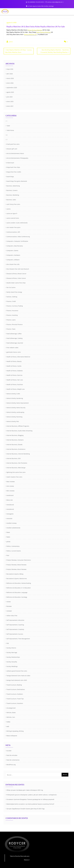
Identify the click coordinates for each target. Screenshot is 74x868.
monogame (10, 514)
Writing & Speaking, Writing (15, 731)
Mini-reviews (10, 491)
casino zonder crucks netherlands (17, 223)
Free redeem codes (12, 347)
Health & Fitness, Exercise (14, 375)
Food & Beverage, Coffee (14, 333)
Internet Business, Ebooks (14, 444)
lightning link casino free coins (16, 472)
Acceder (9, 750)
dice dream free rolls (13, 264)
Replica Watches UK (30, 34)
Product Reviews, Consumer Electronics (19, 560)
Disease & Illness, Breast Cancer (16, 273)
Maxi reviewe (11, 481)
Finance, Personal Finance (15, 324)
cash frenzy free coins (13, 204)
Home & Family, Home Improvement (18, 403)
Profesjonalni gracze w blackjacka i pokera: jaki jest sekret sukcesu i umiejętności (32, 795)
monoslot (9, 518)
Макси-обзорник (12, 735)
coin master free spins (13, 227)
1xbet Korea (10, 130)
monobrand (10, 504)
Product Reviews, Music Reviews (16, 569)
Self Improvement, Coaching (15, 625)
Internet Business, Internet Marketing (18, 454)
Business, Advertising (13, 186)
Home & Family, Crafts (13, 393)
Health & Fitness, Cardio (14, 366)
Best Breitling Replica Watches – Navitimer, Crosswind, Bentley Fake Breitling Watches (55, 51)
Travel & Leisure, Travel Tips (15, 699)
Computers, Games (12, 250)
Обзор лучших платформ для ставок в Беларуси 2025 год (25, 790)
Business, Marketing (13, 195)
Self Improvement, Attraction (15, 620)
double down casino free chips (16, 283)
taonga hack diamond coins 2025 (17, 680)
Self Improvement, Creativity (15, 629)
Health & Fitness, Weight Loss (16, 389)
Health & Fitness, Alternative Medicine (18, 357)
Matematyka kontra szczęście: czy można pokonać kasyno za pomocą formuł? (30, 804)
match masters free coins (14, 477)
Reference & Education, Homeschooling (19, 583)
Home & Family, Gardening (15, 398)
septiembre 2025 (12, 87)
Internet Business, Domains (15, 440)
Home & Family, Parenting (14, 417)
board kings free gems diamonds (17, 181)
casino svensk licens (13, 218)
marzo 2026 (10, 78)
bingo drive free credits (14, 172)
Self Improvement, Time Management (18, 638)
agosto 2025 (10, 92)
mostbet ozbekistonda (13, 527)
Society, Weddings (12, 666)
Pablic (8, 537)
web (8, 726)
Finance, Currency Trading (15, 306)
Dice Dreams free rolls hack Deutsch (18, 269)
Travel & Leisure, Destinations (16, 689)
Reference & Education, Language (17, 592)
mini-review (10, 486)
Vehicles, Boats (11, 712)
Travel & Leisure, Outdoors (15, 694)
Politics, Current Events (14, 551)
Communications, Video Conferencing (18, 236)
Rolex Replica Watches (35, 30)
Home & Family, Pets (13, 421)
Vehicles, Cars (11, 717)
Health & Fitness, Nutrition (15, 384)
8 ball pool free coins (13, 144)
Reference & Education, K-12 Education (19, 588)
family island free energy (14, 292)
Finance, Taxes (11, 329)
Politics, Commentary (13, 546)
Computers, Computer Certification (17, 241)
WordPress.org (11, 764)
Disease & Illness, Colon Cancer (16, 278)
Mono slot (10, 500)
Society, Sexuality (12, 661)
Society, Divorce (11, 648)
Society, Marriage (12, 652)
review (9, 601)
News (8, 532)
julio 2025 (10, 97)
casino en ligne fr (12, 213)
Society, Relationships (13, 657)
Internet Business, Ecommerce (16, 449)
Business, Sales (11, 199)
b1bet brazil (10, 162)
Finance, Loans (11, 320)
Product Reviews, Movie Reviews (16, 565)
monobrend (10, 509)
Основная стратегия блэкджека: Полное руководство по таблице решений (30, 799)
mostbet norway (11, 523)
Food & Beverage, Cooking (14, 338)
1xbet (8, 126)
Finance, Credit (11, 301)
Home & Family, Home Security (16, 407)
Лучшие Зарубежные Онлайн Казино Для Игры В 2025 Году (26, 808)
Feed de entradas (12, 755)
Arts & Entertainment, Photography (17, 158)
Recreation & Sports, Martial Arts (17, 578)
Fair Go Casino (11, 287)
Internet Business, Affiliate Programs (18, 426)
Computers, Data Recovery (15, 246)
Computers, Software (13, 259)
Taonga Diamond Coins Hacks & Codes (18, 675)
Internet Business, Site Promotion (17, 463)
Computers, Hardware (13, 255)
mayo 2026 (10, 69)
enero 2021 (10, 106)
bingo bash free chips (13, 167)
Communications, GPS (13, 232)
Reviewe (9, 606)
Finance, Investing (12, 315)
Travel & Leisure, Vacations (15, 703)
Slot (8, 643)
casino (8, 209)
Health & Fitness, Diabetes (15, 370)
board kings (10, 176)
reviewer (9, 611)
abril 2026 (10, 74)
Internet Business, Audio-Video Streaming (19, 431)
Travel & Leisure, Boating (14, 685)
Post (8, 555)
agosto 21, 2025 (11, 23)
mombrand (10, 495)
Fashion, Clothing (12, 296)
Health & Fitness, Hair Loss (15, 380)
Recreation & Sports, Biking (15, 574)
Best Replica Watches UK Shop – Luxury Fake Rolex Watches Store (18, 51)
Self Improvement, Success (15, 634)
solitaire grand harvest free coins (17, 671)
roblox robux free (12, 615)
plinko (8, 541)
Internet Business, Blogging (15, 435)
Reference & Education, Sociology (17, 597)
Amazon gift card (12, 149)
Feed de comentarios (13, 760)
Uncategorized (11, 708)
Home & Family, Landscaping (15, 412)
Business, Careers (12, 190)
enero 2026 (10, 83)
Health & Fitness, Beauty (14, 361)
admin (10, 42)
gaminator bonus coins (14, 352)
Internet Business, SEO (14, 458)
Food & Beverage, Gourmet (15, 343)
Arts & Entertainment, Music (15, 153)
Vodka (8, 722)
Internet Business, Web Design (16, 467)
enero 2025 (10, 101)
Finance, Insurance (12, 310)
